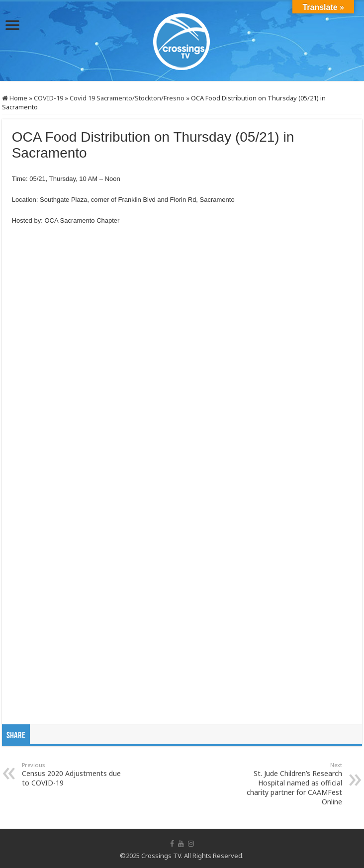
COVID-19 (48, 98)
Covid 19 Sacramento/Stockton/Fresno (127, 98)
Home (15, 98)
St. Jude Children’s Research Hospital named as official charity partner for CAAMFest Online (291, 784)
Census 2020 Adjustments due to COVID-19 (73, 774)
